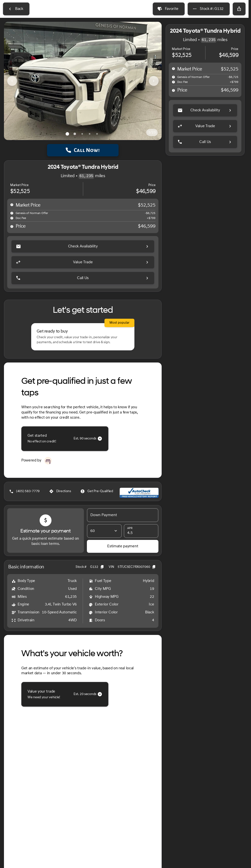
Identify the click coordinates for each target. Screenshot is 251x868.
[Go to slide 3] (82, 158)
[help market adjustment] (174, 99)
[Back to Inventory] (16, 33)
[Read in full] (83, 685)
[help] (174, 104)
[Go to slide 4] (90, 158)
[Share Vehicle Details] (239, 33)
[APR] (141, 416)
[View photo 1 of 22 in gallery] (83, 105)
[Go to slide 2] (75, 158)
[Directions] (61, 377)
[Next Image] (154, 105)
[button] (16, 105)
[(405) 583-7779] (25, 377)
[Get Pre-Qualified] (97, 377)
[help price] (174, 112)
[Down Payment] (123, 400)
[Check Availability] (205, 132)
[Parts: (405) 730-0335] (193, 4)
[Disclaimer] (16, 840)
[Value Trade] (205, 148)
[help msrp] (174, 91)
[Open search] (192, 16)
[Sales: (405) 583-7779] (226, 4)
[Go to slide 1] (67, 158)
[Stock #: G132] (209, 33)
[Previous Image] (12, 105)
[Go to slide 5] (97, 158)
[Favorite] (169, 33)
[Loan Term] (104, 416)
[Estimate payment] (123, 432)
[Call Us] (205, 164)
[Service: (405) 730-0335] (160, 4)
